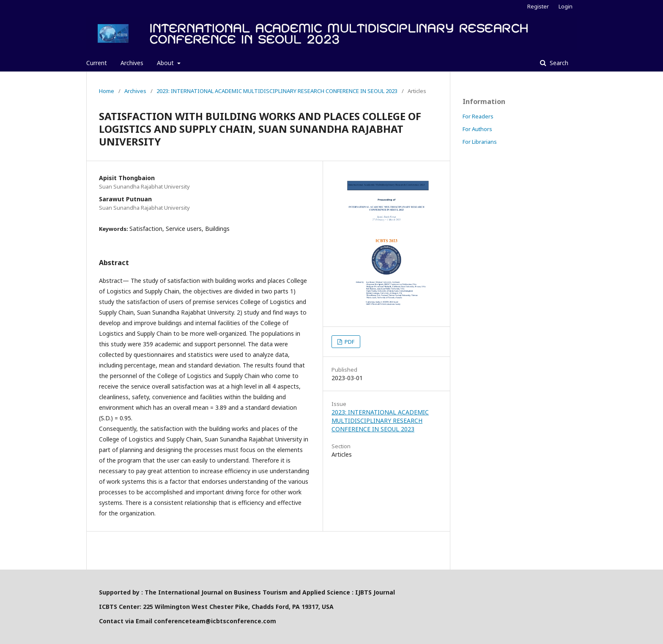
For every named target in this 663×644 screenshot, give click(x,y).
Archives (132, 63)
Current (97, 63)
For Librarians (480, 142)
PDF (349, 342)
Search (558, 63)
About (166, 63)
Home (107, 91)
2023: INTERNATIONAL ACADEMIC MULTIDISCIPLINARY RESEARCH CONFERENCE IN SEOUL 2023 (277, 91)
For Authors (477, 129)
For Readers (478, 116)
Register (538, 6)
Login (566, 6)
